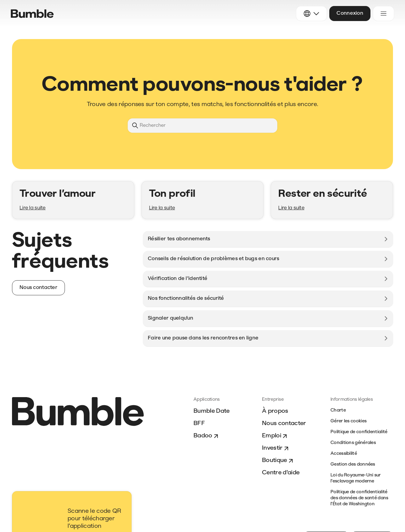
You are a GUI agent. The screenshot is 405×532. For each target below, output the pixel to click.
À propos (275, 411)
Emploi (275, 436)
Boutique (278, 461)
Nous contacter (284, 424)
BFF (199, 424)
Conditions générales (353, 443)
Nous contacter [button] (38, 288)
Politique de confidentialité (359, 432)
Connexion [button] (350, 13)
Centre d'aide (281, 473)
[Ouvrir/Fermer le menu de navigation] (384, 14)
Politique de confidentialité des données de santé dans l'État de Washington (359, 498)
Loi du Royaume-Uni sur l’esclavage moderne (356, 478)
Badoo (207, 436)
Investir (276, 448)
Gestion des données (353, 465)
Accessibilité (344, 454)
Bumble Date (212, 411)
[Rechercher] (202, 126)
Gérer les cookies (349, 421)
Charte (338, 410)
